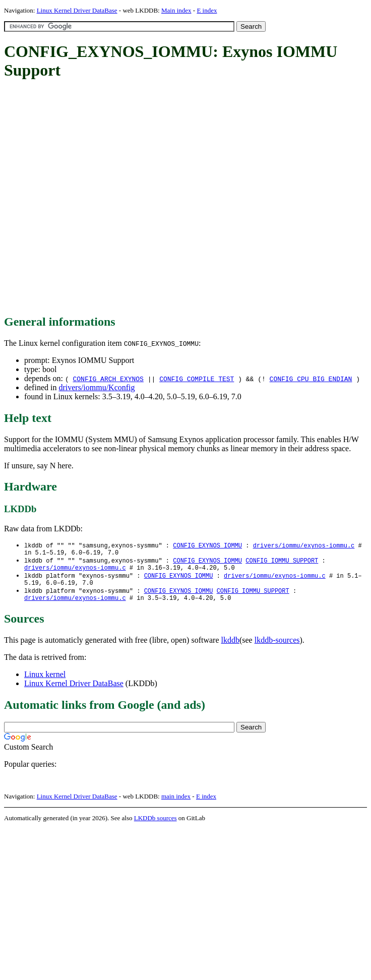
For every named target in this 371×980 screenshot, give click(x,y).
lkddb (230, 648)
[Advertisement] (107, 198)
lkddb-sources (277, 648)
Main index (176, 10)
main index (176, 804)
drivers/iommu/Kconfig (97, 387)
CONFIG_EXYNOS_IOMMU (207, 546)
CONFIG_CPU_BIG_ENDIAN (311, 379)
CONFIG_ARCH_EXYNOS (108, 379)
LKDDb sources (156, 826)
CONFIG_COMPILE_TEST (197, 379)
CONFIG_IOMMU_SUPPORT (282, 563)
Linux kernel (45, 682)
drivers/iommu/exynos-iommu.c (304, 546)
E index (207, 10)
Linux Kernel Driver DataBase (77, 10)
